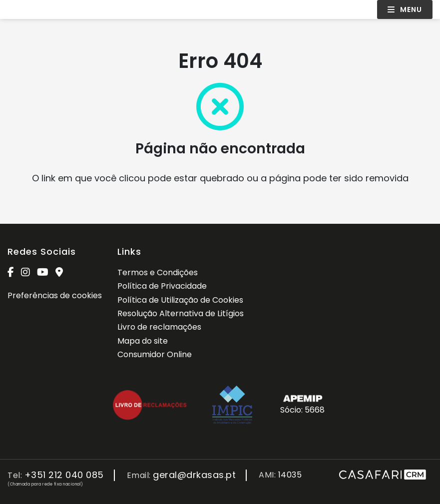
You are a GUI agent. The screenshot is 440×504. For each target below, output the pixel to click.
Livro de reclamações (159, 327)
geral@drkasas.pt (194, 475)
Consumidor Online (155, 354)
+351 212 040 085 (64, 475)
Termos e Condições (158, 272)
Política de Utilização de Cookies (180, 300)
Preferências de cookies (55, 295)
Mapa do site (143, 341)
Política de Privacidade (162, 286)
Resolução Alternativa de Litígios (181, 313)
